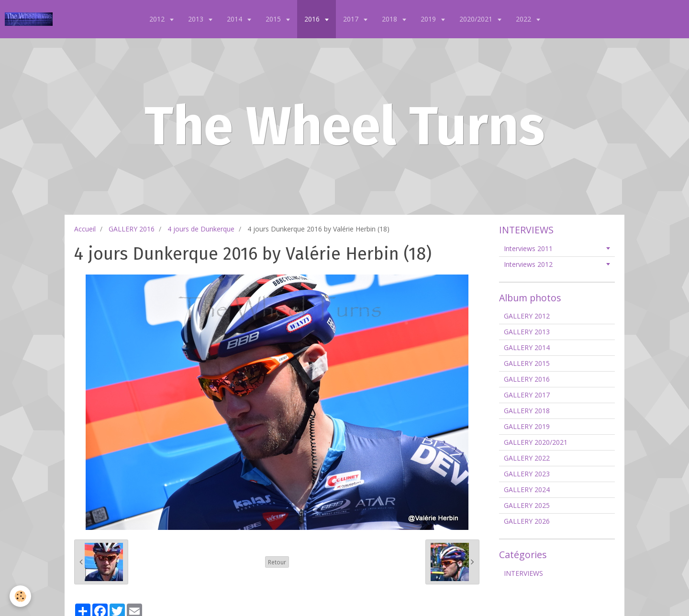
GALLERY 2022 (527, 458)
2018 (390, 19)
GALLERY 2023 (527, 474)
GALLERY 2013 (527, 332)
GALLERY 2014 (527, 347)
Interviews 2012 (528, 264)
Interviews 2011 (528, 248)
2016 (313, 19)
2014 (235, 19)
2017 (352, 19)
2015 (274, 19)
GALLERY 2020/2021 (536, 442)
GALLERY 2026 (527, 521)
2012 (158, 19)
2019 (429, 19)
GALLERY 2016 (132, 229)
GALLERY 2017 (527, 395)
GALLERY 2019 (527, 426)
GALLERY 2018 (527, 411)
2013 (197, 19)
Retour (277, 562)
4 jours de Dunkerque (201, 229)
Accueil (85, 229)
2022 (524, 19)
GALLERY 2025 (527, 505)
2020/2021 (477, 19)
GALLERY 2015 (527, 363)
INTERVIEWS (523, 573)
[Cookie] (20, 596)
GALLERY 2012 (527, 316)
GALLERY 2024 (527, 489)
